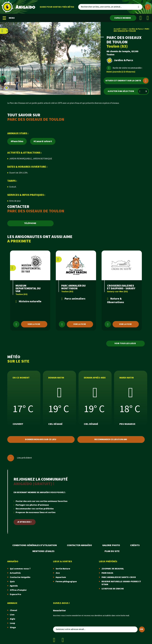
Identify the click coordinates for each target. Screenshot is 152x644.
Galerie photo (111, 545)
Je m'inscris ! (24, 522)
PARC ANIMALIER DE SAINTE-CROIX (119, 577)
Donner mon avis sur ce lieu (41, 439)
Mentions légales (43, 551)
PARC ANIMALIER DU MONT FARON (73, 287)
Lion (12, 615)
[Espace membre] (123, 18)
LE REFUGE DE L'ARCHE (113, 589)
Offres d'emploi (18, 590)
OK (142, 629)
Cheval (13, 610)
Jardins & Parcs (136, 29)
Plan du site (112, 551)
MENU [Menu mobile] (9, 18)
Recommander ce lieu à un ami (111, 439)
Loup (12, 623)
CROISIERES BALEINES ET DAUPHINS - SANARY (121, 287)
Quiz (12, 582)
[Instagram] (148, 18)
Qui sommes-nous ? (20, 569)
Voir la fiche (34, 324)
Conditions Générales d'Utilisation (35, 545)
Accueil (117, 29)
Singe (13, 628)
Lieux (124, 29)
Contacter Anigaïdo (79, 545)
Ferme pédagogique (66, 582)
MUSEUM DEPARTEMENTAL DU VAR (28, 288)
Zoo (58, 573)
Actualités (15, 573)
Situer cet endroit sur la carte (127, 81)
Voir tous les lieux (125, 343)
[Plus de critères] (148, 7)
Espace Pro (16, 594)
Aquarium (61, 577)
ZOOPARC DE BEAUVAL (113, 569)
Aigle (13, 619)
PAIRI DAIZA (107, 573)
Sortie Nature (63, 569)
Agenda (14, 586)
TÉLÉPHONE (30, 223)
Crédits (135, 545)
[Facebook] (141, 18)
